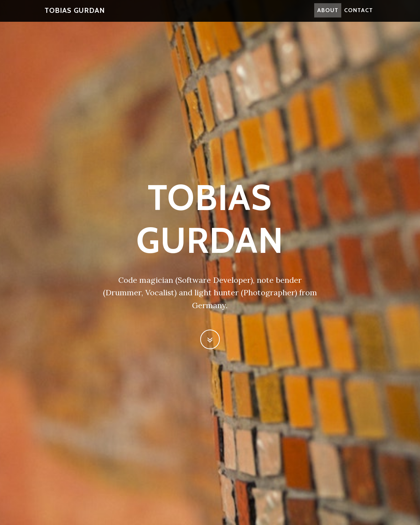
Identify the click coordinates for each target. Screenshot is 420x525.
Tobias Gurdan (75, 14)
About (328, 14)
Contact (359, 14)
